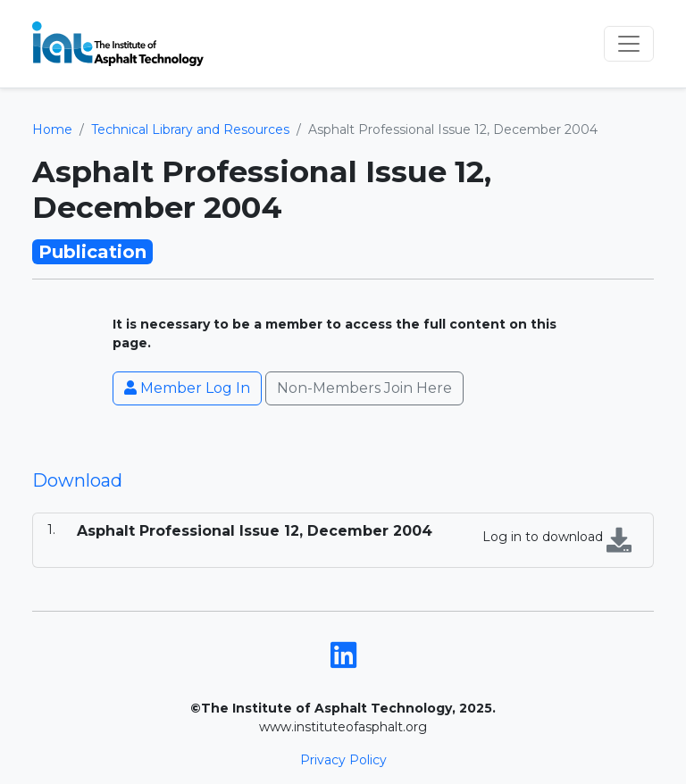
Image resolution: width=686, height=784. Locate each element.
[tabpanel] (343, 540)
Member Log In (187, 388)
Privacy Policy (343, 760)
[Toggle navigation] (629, 44)
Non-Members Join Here (364, 388)
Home (52, 129)
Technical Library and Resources (190, 129)
